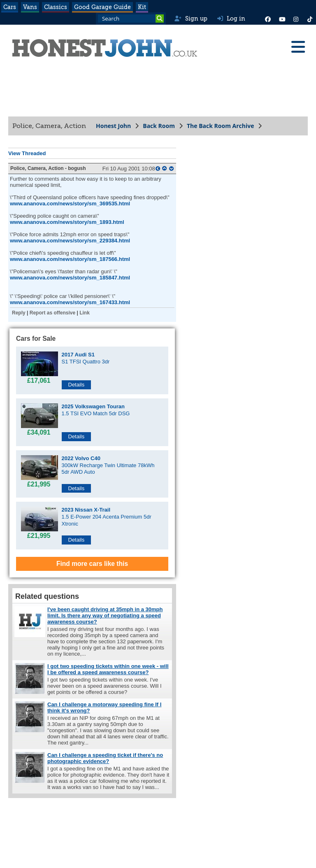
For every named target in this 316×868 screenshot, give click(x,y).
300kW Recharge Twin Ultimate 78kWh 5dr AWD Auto (108, 465)
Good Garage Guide (102, 7)
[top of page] (164, 169)
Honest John (113, 126)
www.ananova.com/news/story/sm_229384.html (70, 241)
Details (77, 385)
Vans (30, 7)
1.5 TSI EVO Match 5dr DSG (96, 410)
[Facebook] (268, 19)
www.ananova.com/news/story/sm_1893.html (67, 222)
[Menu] (298, 47)
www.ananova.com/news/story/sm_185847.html (70, 278)
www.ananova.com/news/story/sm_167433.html (70, 302)
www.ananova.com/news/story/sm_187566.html (70, 259)
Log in (231, 19)
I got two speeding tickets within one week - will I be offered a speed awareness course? (108, 669)
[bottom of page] (171, 169)
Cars (10, 7)
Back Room (159, 126)
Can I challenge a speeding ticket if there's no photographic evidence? (105, 758)
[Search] (160, 19)
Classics (56, 7)
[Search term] (131, 19)
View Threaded (27, 153)
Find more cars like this (92, 564)
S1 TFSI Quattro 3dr (86, 358)
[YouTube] (282, 19)
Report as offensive (52, 313)
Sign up (191, 19)
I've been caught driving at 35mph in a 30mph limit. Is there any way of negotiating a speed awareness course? (105, 616)
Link (85, 313)
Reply (19, 313)
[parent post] (158, 169)
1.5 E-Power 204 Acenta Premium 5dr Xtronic (107, 517)
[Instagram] (296, 19)
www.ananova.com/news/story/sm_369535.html (70, 204)
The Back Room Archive (220, 126)
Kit (142, 7)
